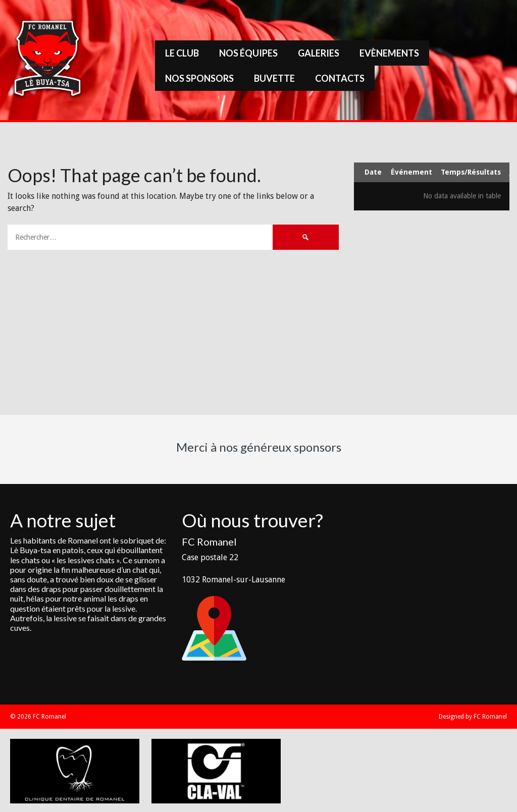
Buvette (274, 78)
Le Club (182, 53)
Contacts (340, 78)
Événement (411, 172)
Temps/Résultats (471, 172)
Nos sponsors (199, 78)
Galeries (319, 53)
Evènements (389, 53)
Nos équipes (248, 53)
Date (373, 172)
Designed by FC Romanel (473, 717)
